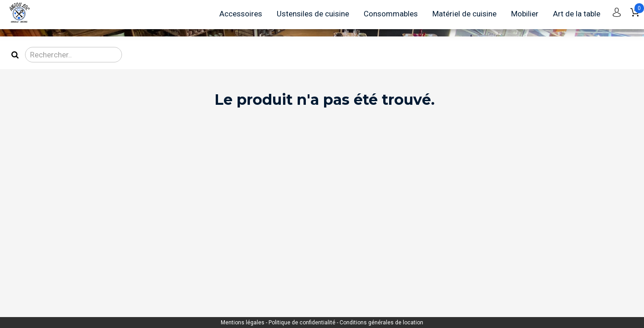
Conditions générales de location (381, 323)
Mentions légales (243, 323)
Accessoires (241, 14)
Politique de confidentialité (303, 323)
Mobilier (525, 14)
